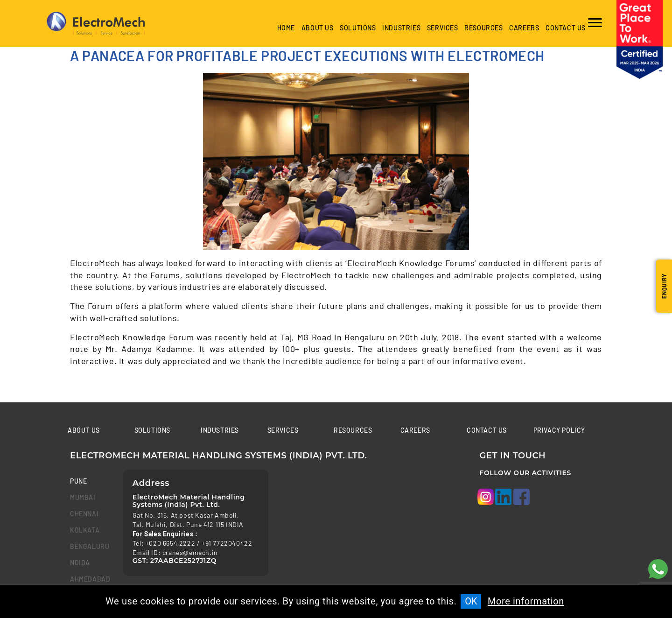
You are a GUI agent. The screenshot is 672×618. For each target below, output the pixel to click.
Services (443, 28)
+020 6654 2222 (170, 543)
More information (526, 601)
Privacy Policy (559, 430)
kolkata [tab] (85, 530)
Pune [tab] (78, 481)
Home (286, 28)
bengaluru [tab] (90, 546)
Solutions (358, 28)
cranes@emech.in (190, 552)
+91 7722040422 (227, 543)
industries (401, 28)
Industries (220, 430)
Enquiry (664, 286)
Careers (524, 28)
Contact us (566, 28)
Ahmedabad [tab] (90, 579)
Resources (483, 28)
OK (471, 601)
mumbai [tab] (83, 497)
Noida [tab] (80, 563)
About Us (318, 28)
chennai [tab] (84, 514)
